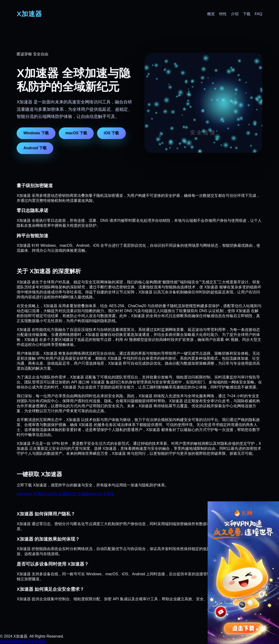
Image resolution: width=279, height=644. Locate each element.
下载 (247, 14)
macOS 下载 (76, 133)
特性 (223, 14)
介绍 (235, 14)
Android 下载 (35, 148)
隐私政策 (23, 641)
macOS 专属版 (57, 494)
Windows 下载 (36, 133)
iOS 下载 (111, 133)
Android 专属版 (102, 494)
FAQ (259, 14)
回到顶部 (8, 641)
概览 (211, 14)
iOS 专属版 (79, 494)
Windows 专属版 (31, 494)
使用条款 (38, 641)
